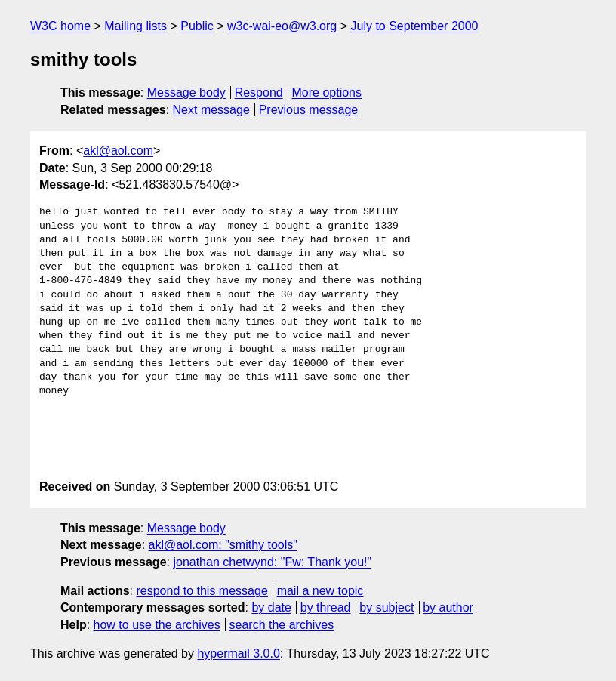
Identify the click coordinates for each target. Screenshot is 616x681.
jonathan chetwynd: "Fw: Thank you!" (272, 562)
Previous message (309, 110)
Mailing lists (136, 26)
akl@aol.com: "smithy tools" (223, 545)
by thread (326, 607)
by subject (387, 607)
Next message (211, 110)
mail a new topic (320, 591)
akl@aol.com (118, 151)
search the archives (282, 625)
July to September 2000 (414, 26)
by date (271, 607)
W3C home (60, 26)
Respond (259, 92)
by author (448, 607)
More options (327, 92)
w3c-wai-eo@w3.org (282, 26)
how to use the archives (157, 625)
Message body (186, 92)
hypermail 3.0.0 (238, 653)
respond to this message (202, 591)
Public (197, 26)
